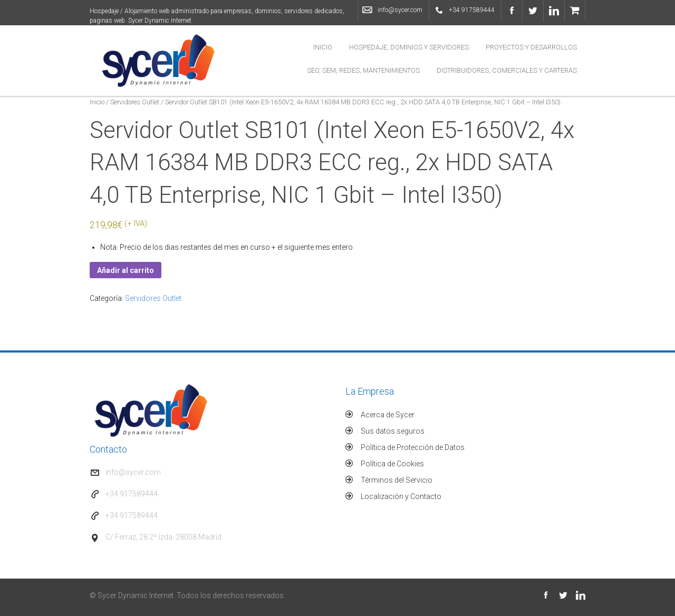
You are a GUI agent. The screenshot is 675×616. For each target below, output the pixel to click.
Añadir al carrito (126, 270)
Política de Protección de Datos (413, 447)
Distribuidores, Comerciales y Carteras (507, 70)
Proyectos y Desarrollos (531, 47)
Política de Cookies (392, 464)
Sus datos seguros (393, 431)
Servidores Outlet (135, 102)
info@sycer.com (400, 10)
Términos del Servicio (397, 480)
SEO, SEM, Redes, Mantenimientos (363, 70)
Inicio (323, 47)
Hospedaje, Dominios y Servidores (409, 47)
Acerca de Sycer (388, 415)
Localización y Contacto (401, 496)
